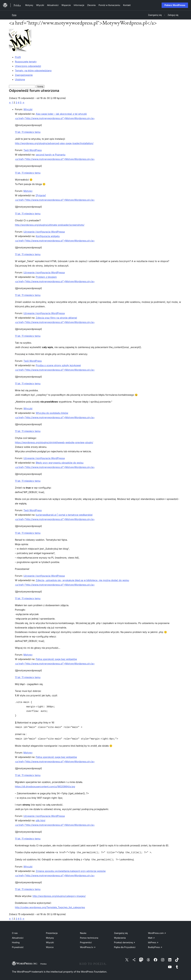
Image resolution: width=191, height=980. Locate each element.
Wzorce (50, 946)
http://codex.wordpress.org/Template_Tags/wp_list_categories (50, 906)
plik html (41, 820)
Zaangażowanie (24, 75)
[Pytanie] (41, 195)
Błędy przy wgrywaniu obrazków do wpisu (60, 463)
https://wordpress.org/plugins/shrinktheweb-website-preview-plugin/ (54, 442)
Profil (18, 57)
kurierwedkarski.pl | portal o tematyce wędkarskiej (64, 515)
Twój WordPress (33, 150)
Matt (151, 937)
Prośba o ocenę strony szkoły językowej (58, 365)
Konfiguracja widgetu (48, 236)
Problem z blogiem (46, 277)
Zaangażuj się (121, 932)
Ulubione (20, 79)
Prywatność (18, 946)
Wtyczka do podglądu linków (52, 413)
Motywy (28, 191)
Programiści (86, 941)
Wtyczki (28, 109)
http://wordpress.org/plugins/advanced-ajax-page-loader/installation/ (54, 143)
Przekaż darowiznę (125, 941)
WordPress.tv (88, 946)
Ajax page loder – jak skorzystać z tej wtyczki (61, 114)
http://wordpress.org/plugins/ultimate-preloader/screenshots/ (50, 225)
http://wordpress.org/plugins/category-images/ (59, 895)
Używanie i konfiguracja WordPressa (44, 232)
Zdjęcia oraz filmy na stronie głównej (56, 318)
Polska (43, 963)
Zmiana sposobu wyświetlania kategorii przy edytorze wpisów (71, 870)
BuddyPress (155, 946)
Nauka (83, 932)
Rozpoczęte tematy (26, 62)
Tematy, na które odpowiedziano (33, 71)
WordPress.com (157, 932)
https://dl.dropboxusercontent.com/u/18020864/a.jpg (45, 786)
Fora (14, 15)
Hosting (16, 941)
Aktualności (18, 937)
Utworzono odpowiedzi (28, 66)
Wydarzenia (120, 937)
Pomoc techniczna (89, 937)
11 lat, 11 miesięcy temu (28, 132)
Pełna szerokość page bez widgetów (56, 659)
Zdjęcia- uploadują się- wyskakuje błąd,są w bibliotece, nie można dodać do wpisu (82, 580)
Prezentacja (52, 932)
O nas (15, 932)
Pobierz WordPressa (175, 5)
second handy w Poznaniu (51, 155)
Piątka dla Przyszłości (125, 946)
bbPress (153, 941)
